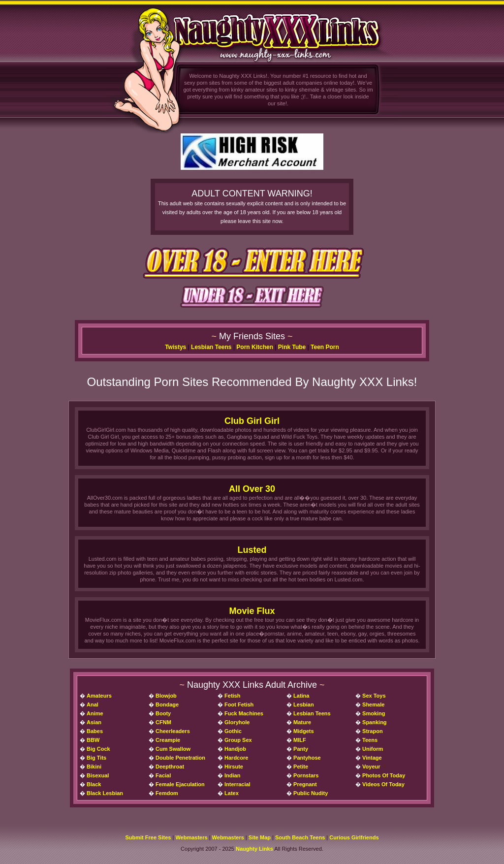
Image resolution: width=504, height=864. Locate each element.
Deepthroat (170, 767)
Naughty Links (254, 849)
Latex (232, 793)
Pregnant (305, 784)
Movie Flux (252, 611)
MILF (300, 740)
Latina (301, 696)
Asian (94, 722)
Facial (163, 775)
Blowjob (166, 696)
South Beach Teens (300, 837)
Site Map (260, 837)
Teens (370, 740)
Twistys (175, 347)
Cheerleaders (173, 731)
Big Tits (96, 758)
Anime (95, 713)
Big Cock (98, 749)
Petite (301, 767)
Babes (95, 731)
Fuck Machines (244, 713)
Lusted (252, 550)
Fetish (232, 696)
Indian (232, 775)
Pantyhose (307, 758)
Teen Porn (325, 347)
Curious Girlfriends (354, 837)
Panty (301, 749)
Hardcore (236, 758)
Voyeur (371, 767)
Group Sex (238, 740)
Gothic (233, 731)
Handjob (235, 749)
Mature (302, 722)
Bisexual (98, 775)
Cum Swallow (173, 749)
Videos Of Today (383, 784)
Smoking (374, 713)
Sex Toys (374, 696)
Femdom (167, 793)
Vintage (372, 758)
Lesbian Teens (211, 347)
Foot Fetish (239, 704)
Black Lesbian (105, 793)
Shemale (373, 704)
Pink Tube (292, 347)
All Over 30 (252, 489)
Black (94, 784)
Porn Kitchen (255, 347)
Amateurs (99, 696)
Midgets (304, 731)
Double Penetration (180, 758)
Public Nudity (311, 793)
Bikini (94, 767)
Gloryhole (237, 722)
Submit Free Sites (148, 837)
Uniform (373, 749)
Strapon (373, 731)
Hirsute (234, 767)
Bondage (167, 704)
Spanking (375, 722)
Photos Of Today (384, 775)
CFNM (163, 722)
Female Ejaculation (180, 784)
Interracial (237, 784)
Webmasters (191, 837)
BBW (93, 740)
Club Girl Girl (252, 421)
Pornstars (306, 775)
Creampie (168, 740)
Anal (93, 704)
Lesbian (304, 704)
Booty (163, 713)
